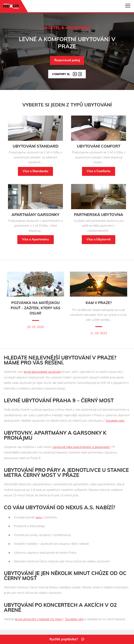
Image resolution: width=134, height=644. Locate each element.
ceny (39, 518)
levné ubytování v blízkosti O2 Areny (39, 619)
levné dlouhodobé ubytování (42, 372)
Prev (75, 74)
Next (80, 74)
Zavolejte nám (115, 421)
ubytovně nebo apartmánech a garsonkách (81, 447)
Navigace (128, 6)
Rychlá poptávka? (67, 639)
